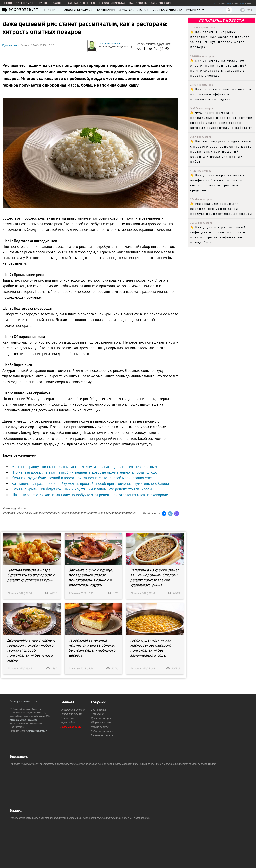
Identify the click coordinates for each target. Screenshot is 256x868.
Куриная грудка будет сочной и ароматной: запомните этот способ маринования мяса (82, 478)
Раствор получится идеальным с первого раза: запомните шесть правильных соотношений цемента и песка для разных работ (221, 152)
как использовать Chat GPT (151, 3)
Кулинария (106, 10)
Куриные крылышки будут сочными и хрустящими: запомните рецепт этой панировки (82, 489)
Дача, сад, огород (134, 10)
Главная (51, 10)
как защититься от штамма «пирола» (96, 3)
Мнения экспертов (102, 735)
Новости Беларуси (77, 10)
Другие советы (100, 727)
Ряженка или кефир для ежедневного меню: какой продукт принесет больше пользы (221, 209)
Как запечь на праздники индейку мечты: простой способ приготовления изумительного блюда (90, 483)
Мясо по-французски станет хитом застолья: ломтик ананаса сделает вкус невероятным (84, 467)
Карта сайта (67, 722)
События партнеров (103, 731)
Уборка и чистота (167, 10)
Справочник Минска (72, 710)
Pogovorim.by (21, 702)
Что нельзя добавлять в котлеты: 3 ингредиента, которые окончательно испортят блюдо (84, 472)
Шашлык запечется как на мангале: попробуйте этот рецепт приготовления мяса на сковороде (90, 495)
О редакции (67, 718)
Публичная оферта (71, 714)
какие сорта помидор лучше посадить (34, 3)
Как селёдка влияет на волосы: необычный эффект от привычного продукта (221, 94)
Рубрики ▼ (195, 10)
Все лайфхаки (99, 710)
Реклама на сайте (71, 727)
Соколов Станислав (110, 44)
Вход (246, 10)
